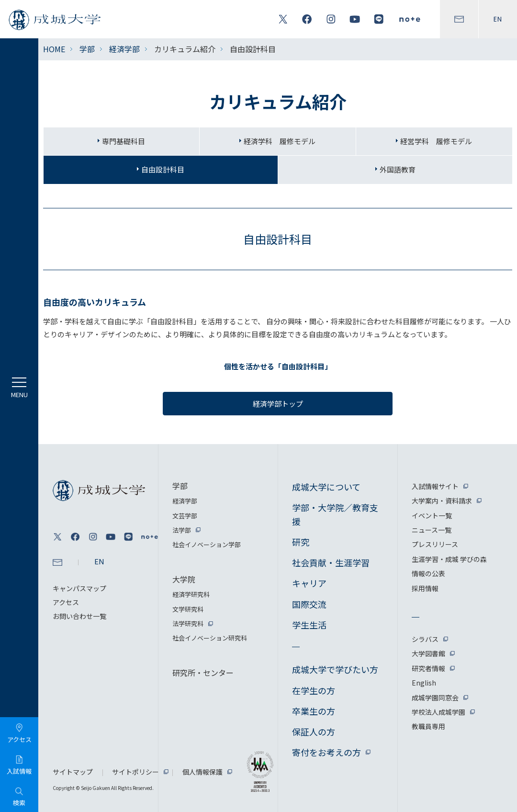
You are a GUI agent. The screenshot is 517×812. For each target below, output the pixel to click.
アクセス (66, 602)
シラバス (425, 639)
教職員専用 (428, 726)
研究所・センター (203, 673)
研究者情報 (428, 668)
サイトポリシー (135, 772)
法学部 (182, 530)
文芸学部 (185, 516)
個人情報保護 (202, 772)
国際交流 (309, 604)
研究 (301, 542)
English (424, 683)
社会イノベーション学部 (207, 544)
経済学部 (124, 49)
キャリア (309, 583)
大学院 (184, 579)
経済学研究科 (191, 594)
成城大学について (326, 487)
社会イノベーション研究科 (210, 638)
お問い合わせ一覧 (79, 616)
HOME (54, 49)
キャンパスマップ (79, 588)
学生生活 (309, 625)
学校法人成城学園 (438, 712)
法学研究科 (188, 623)
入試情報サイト (435, 486)
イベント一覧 (432, 515)
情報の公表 (428, 573)
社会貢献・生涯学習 (331, 562)
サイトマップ (73, 772)
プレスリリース (435, 544)
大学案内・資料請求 (442, 501)
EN (498, 19)
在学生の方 (314, 690)
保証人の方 (314, 732)
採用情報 (425, 588)
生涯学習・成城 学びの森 (449, 559)
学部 (87, 49)
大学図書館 (428, 653)
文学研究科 (188, 609)
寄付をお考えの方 (326, 752)
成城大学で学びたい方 (335, 669)
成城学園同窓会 (435, 698)
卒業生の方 (314, 711)
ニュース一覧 (432, 530)
